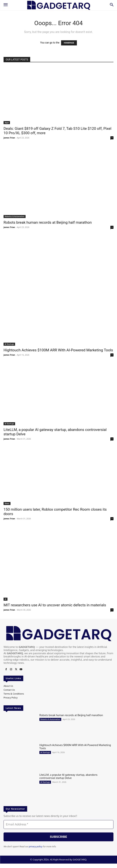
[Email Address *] (58, 825)
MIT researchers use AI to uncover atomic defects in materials (55, 605)
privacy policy (36, 847)
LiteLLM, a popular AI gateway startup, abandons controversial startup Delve (68, 776)
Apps (7, 123)
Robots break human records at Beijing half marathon (48, 222)
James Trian (9, 138)
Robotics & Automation (15, 216)
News (7, 503)
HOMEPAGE (69, 43)
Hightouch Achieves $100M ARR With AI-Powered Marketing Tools (58, 350)
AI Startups (9, 344)
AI (6, 599)
